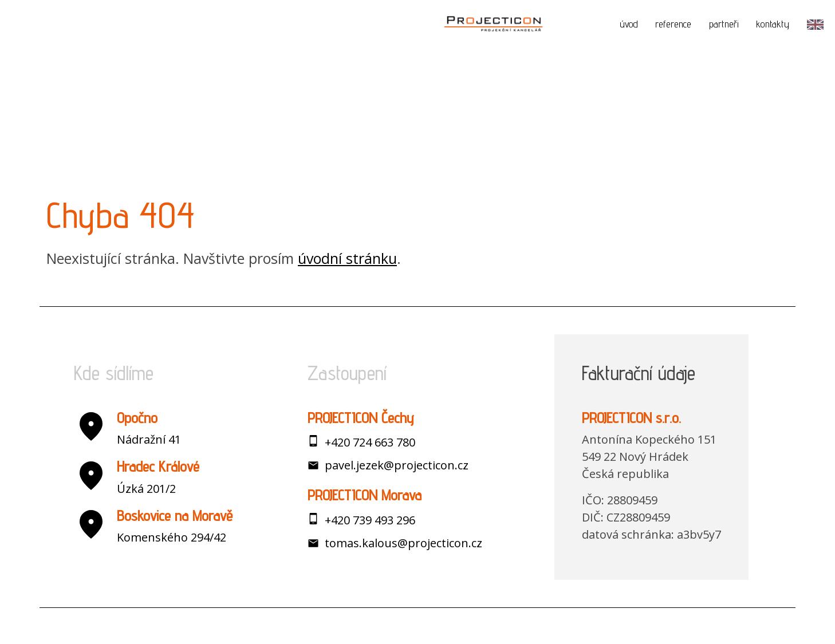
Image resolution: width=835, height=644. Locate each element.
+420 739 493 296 (370, 520)
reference (673, 24)
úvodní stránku (347, 258)
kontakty (773, 24)
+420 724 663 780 (370, 442)
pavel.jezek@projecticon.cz (397, 465)
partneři (724, 24)
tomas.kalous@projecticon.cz (403, 543)
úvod (629, 24)
